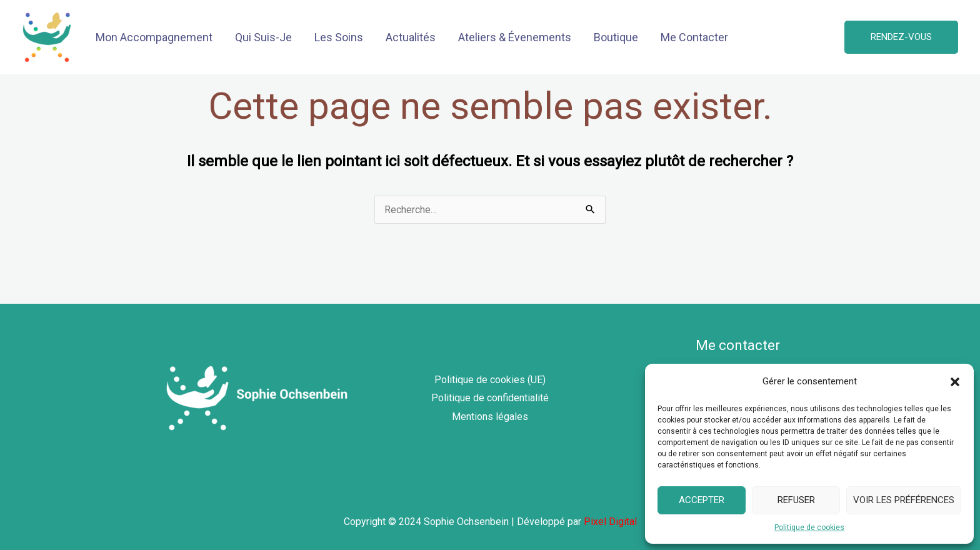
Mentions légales (490, 417)
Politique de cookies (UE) (490, 380)
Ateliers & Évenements (515, 37)
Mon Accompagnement (154, 37)
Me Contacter (694, 37)
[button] (955, 382)
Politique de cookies (809, 527)
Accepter (702, 500)
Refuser (796, 500)
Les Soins (339, 37)
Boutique (616, 37)
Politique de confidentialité (490, 398)
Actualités (411, 37)
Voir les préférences (904, 500)
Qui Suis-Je (263, 37)
